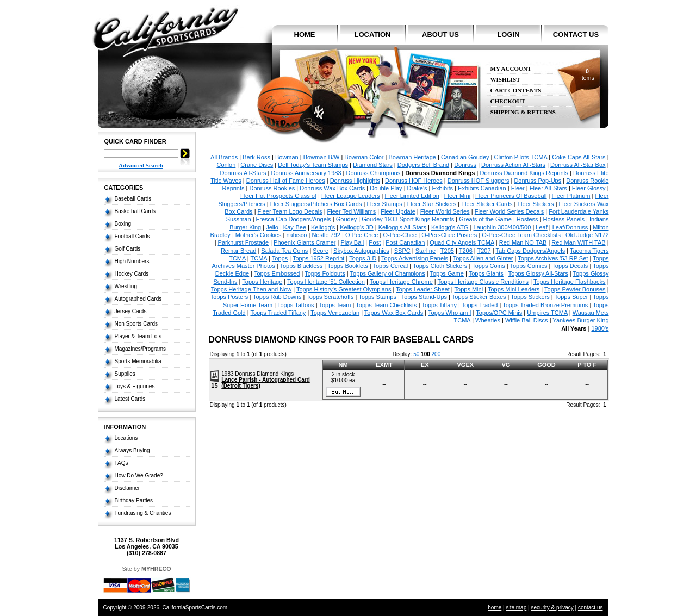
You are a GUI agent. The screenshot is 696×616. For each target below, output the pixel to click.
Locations (126, 438)
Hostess (527, 219)
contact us (576, 35)
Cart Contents (516, 91)
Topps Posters (229, 297)
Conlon (226, 165)
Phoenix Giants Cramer (304, 242)
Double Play (386, 188)
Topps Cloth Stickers (440, 266)
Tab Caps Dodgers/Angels (530, 251)
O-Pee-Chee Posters (449, 235)
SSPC (402, 251)
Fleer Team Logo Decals (290, 211)
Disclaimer (128, 488)
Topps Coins (489, 266)
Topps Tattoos (296, 305)
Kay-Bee (295, 227)
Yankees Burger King (580, 320)
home (305, 35)
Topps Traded (480, 305)
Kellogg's (323, 227)
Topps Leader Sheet (422, 289)
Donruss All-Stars (243, 173)
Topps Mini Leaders (514, 289)
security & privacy (552, 608)
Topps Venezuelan (335, 313)
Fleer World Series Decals (509, 211)
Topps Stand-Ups (424, 297)
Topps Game (447, 273)
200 (436, 354)
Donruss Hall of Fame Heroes (286, 181)
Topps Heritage (262, 282)
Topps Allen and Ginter (483, 258)
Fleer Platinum (571, 196)
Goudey (347, 219)
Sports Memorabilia (138, 361)
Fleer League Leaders (351, 196)
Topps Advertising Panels (415, 258)
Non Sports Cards (136, 324)
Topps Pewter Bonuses (575, 289)
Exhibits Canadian (482, 188)
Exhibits (443, 188)
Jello (272, 227)
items (587, 74)
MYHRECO (156, 569)
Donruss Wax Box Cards (332, 188)
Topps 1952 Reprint (318, 258)
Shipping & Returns (523, 112)
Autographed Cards (138, 299)
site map (516, 608)
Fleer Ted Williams (352, 211)
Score (321, 251)
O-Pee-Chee (400, 235)
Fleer (518, 188)
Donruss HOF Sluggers (478, 181)
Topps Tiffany (439, 305)
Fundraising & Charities (143, 513)
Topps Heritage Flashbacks (570, 282)
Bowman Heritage (412, 157)
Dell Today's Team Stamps (313, 165)
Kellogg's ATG (450, 227)
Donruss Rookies (272, 188)
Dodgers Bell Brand (423, 165)
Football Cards (132, 236)
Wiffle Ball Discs (527, 320)
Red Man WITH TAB (578, 242)
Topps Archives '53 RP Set (553, 258)
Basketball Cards (135, 211)
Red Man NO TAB (523, 242)
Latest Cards (130, 399)
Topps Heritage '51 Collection (326, 282)
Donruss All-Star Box (578, 165)
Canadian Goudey (465, 157)
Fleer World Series (445, 211)
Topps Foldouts (325, 273)
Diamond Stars (373, 165)
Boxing (123, 224)
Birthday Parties (134, 500)
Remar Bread (238, 251)
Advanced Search (141, 165)
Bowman (287, 157)
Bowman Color (364, 157)
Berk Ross (256, 157)
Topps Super (571, 297)
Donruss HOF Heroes (414, 181)
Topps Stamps (377, 297)
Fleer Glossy (589, 188)
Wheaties (488, 320)
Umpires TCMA (547, 313)
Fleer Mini (457, 196)
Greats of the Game (485, 219)
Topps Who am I (449, 313)
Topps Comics (528, 266)
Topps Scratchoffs (330, 297)
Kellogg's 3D (356, 227)
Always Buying (132, 450)
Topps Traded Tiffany (278, 313)
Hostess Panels (564, 219)
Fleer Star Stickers (432, 204)
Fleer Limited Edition (412, 196)
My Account (511, 69)
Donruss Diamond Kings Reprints (524, 173)
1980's (600, 328)
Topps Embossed (277, 273)
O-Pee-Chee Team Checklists (521, 235)
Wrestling (126, 286)
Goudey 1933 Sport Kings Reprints (408, 219)
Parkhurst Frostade (244, 242)
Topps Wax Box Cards (394, 313)
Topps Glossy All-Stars (538, 273)
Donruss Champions (373, 173)
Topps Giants (486, 273)
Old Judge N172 (587, 235)
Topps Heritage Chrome (401, 282)
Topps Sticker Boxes (479, 297)
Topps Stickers (530, 297)
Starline (425, 251)
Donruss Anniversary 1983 (306, 173)
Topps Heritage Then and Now (251, 289)
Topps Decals (570, 266)
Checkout (508, 101)
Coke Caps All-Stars (579, 157)
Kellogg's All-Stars (402, 227)
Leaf (541, 227)
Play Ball (352, 242)
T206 (466, 251)
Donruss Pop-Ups (537, 181)
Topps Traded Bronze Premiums (545, 305)
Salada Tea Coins (284, 251)
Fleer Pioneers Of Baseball (511, 196)
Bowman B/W (322, 157)
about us (440, 35)
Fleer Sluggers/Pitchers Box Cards (316, 204)
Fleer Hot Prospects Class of (278, 196)
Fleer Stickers (535, 204)
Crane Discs (257, 165)
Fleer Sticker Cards (487, 204)
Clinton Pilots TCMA (521, 157)
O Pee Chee (362, 235)
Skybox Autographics (361, 251)
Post (375, 242)
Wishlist (505, 80)
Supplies (125, 374)
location (373, 35)
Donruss (465, 165)
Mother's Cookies (259, 235)
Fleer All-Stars (548, 188)
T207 (484, 251)
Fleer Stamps (384, 204)
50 (416, 354)
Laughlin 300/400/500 (502, 227)
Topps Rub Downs (277, 297)
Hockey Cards (132, 274)
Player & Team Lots (138, 336)
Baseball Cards (133, 199)
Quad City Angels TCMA (462, 242)
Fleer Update (398, 211)
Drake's (417, 188)
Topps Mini (469, 289)
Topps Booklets (348, 266)
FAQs (122, 463)
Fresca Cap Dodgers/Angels (294, 219)
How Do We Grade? (139, 475)
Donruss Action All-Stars (513, 165)
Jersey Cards (131, 311)
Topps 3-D (363, 258)
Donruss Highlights (355, 181)
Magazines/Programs (140, 349)
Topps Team (335, 305)
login (508, 35)
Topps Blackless (301, 266)
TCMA (259, 258)
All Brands (224, 157)
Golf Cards (128, 249)
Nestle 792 (326, 235)
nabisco (296, 235)
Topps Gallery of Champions (388, 273)
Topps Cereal (390, 266)
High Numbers (132, 261)
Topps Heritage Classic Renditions (483, 282)
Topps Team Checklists (386, 305)
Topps (280, 258)
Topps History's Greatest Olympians (344, 289)
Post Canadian (405, 242)
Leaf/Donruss (570, 227)
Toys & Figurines (135, 386)
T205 (447, 251)
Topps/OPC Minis (499, 313)
